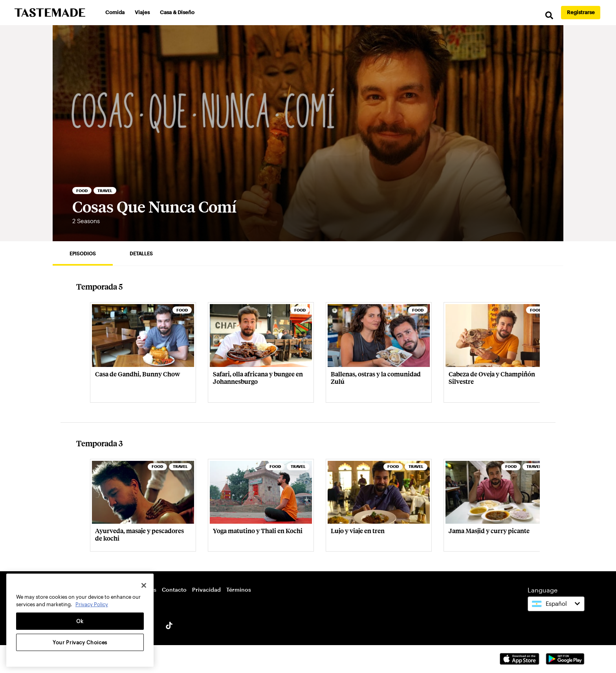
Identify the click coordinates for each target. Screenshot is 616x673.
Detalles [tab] (141, 253)
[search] (549, 16)
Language (543, 590)
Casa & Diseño (177, 12)
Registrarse (581, 12)
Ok (80, 621)
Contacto (174, 590)
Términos (239, 590)
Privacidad (206, 590)
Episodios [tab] (83, 253)
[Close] (144, 585)
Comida (115, 12)
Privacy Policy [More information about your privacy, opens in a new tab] (92, 604)
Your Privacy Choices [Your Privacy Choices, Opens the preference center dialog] (80, 642)
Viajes (142, 12)
